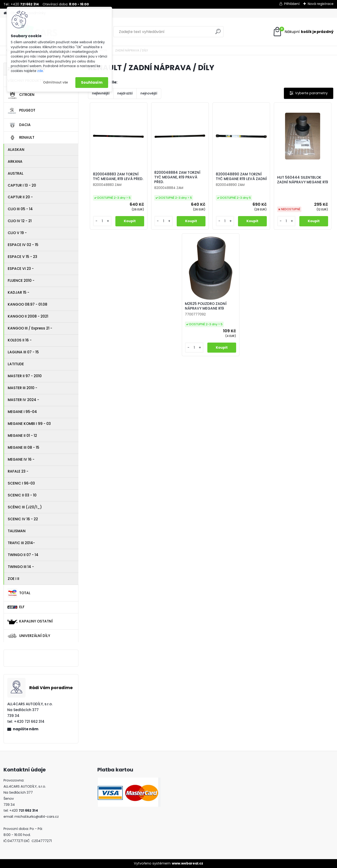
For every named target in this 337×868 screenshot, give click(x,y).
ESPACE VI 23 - (21, 269)
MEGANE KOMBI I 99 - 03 (29, 424)
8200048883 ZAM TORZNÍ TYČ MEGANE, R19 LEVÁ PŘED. (118, 177)
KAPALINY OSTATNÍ (30, 621)
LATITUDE (16, 364)
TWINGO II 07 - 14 (23, 555)
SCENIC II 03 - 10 (22, 495)
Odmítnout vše (55, 82)
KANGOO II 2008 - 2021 (28, 316)
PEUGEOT (21, 111)
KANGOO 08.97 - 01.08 (27, 304)
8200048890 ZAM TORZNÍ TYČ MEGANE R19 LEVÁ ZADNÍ (241, 177)
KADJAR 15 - (18, 292)
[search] (218, 33)
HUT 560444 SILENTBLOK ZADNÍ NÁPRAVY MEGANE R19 (303, 180)
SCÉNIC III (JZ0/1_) (25, 507)
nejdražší (125, 93)
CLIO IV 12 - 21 (20, 221)
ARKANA (15, 161)
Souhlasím (92, 82)
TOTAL (19, 593)
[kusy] (102, 221)
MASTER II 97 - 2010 (25, 376)
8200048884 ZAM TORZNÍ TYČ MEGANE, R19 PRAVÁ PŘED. (177, 177)
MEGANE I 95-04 (22, 412)
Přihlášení (292, 4)
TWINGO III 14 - (21, 567)
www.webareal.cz (187, 863)
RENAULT (21, 138)
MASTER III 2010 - (22, 388)
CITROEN (21, 95)
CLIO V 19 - (17, 233)
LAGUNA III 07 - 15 (23, 352)
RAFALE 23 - (18, 471)
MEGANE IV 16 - (21, 459)
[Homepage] (5, 13)
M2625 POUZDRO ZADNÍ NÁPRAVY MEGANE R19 (206, 306)
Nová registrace (321, 4)
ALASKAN (16, 150)
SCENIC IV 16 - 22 (23, 519)
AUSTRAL (16, 173)
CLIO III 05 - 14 (20, 209)
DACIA (19, 125)
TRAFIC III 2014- (21, 543)
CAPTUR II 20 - (20, 197)
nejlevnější (101, 93)
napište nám (26, 729)
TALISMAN (17, 531)
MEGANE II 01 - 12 (22, 436)
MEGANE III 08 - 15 (24, 447)
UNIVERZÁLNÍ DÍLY (29, 636)
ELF (16, 607)
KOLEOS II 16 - (20, 340)
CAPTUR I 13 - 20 (22, 185)
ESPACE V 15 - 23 (22, 257)
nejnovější (149, 93)
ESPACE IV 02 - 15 (23, 245)
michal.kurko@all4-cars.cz (37, 817)
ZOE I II (13, 579)
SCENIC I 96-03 (21, 483)
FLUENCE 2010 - (21, 280)
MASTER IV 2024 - (23, 400)
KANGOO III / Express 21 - (30, 328)
